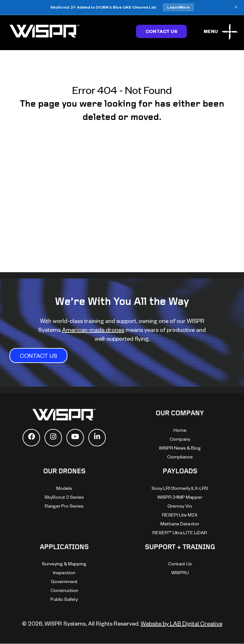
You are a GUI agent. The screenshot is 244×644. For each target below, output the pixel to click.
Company (180, 439)
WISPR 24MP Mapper (180, 497)
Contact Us (161, 31)
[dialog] (232, 631)
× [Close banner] (236, 7)
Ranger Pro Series (64, 506)
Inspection (64, 572)
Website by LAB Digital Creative (182, 623)
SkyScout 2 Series (64, 497)
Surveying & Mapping (64, 564)
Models (64, 488)
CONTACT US (38, 355)
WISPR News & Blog (180, 448)
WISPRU (180, 572)
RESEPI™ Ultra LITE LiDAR (180, 532)
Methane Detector (180, 524)
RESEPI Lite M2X (180, 515)
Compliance (180, 457)
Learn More (178, 7)
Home (180, 430)
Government (64, 581)
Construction (64, 590)
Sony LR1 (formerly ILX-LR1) (180, 488)
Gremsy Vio (180, 506)
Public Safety (64, 599)
